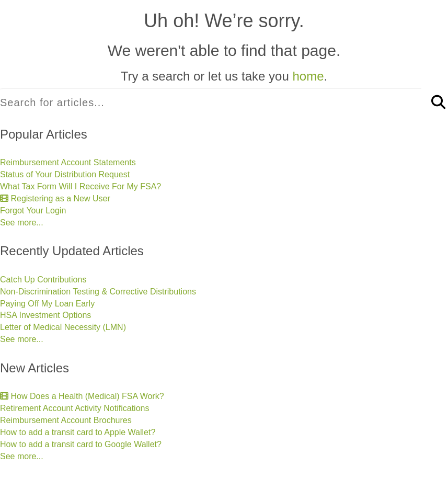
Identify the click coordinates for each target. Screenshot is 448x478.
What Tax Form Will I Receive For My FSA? (81, 186)
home (308, 76)
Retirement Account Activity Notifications (74, 408)
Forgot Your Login (33, 210)
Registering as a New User (55, 198)
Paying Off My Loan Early (47, 304)
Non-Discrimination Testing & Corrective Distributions (98, 292)
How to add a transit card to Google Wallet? (81, 444)
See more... (22, 223)
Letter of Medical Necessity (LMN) (63, 327)
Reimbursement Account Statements (68, 162)
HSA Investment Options (45, 315)
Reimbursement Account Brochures (66, 420)
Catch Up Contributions (43, 280)
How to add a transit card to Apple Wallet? (78, 432)
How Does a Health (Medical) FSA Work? (82, 396)
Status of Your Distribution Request (65, 174)
